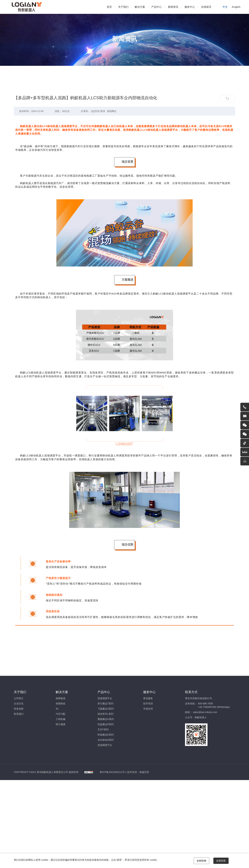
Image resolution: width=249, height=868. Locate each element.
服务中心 (190, 7)
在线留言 (206, 7)
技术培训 (148, 704)
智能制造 (61, 704)
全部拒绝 (201, 861)
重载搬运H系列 (106, 719)
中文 (225, 7)
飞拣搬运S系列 (106, 709)
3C (57, 709)
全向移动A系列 (106, 740)
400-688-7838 (205, 704)
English (236, 7)
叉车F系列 (103, 729)
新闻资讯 (173, 7)
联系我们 (19, 714)
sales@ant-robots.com (205, 712)
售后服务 (148, 698)
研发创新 (19, 709)
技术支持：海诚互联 (138, 772)
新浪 (103, 128)
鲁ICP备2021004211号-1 (113, 772)
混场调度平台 (105, 698)
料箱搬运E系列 (106, 735)
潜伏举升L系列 (105, 714)
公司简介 (19, 698)
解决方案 (140, 7)
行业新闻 (44, 90)
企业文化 (19, 704)
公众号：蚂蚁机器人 (196, 717)
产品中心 (156, 7)
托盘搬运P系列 (106, 724)
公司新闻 (23, 90)
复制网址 (112, 128)
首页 (109, 7)
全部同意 (221, 861)
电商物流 (61, 698)
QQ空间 (95, 128)
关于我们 (123, 7)
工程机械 (61, 719)
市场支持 (148, 709)
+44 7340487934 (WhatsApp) (214, 707)
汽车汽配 (61, 714)
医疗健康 (61, 724)
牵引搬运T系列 (106, 704)
